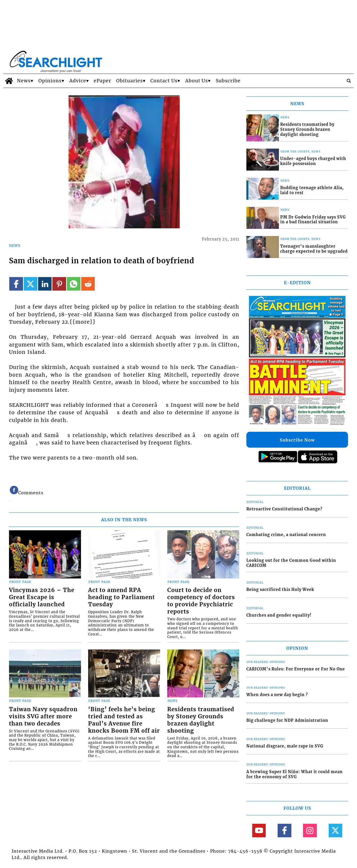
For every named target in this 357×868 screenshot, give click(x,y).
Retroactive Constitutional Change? (284, 509)
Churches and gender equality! (279, 615)
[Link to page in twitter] (31, 284)
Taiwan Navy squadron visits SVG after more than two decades (43, 716)
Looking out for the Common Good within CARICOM (291, 563)
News (24, 81)
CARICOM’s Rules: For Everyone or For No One (296, 669)
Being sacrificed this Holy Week (280, 590)
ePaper (102, 81)
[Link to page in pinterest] (59, 284)
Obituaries (130, 81)
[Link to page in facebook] (16, 284)
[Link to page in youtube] (259, 831)
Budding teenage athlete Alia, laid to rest (312, 190)
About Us (197, 81)
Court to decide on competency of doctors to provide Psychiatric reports (201, 601)
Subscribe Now (297, 440)
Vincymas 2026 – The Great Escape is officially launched (42, 597)
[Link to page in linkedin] (45, 284)
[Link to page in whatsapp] (74, 284)
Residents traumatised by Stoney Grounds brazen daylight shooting (201, 720)
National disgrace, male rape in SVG (285, 746)
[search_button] (349, 81)
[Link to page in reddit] (88, 284)
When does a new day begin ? (277, 695)
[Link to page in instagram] (310, 831)
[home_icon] (9, 81)
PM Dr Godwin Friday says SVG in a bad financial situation (313, 220)
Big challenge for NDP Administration (287, 720)
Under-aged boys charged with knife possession (313, 161)
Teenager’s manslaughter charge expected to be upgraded (314, 249)
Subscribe (228, 81)
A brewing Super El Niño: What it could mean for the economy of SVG (295, 774)
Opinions (50, 81)
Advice (78, 81)
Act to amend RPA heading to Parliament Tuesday (121, 597)
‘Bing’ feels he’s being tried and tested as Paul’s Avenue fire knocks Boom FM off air (124, 720)
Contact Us (164, 81)
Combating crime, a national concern (286, 535)
